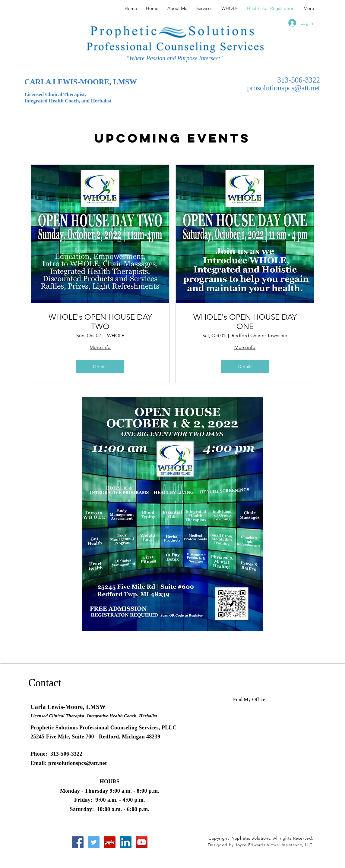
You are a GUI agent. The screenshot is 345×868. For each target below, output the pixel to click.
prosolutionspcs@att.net (283, 88)
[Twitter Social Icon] (94, 842)
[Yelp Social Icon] (110, 842)
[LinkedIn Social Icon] (126, 842)
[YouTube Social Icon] (142, 842)
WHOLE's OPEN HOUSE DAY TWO (100, 322)
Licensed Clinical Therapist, (55, 94)
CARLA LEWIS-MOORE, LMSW (81, 82)
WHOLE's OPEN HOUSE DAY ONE (245, 322)
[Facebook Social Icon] (78, 842)
